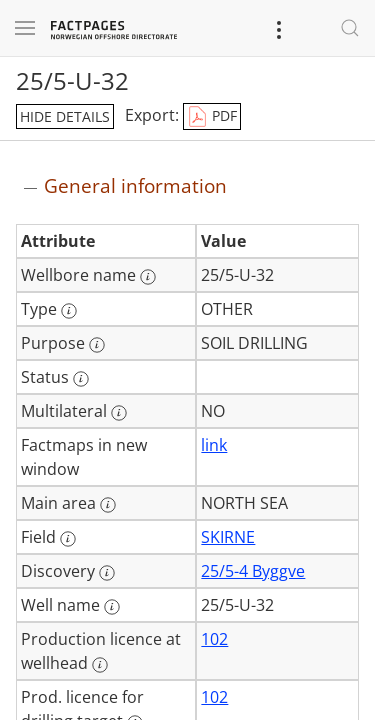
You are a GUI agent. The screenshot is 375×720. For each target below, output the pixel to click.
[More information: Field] (68, 539)
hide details (65, 116)
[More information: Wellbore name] (148, 277)
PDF (212, 117)
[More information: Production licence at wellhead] (100, 665)
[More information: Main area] (108, 505)
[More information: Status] (81, 379)
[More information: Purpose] (97, 345)
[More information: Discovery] (107, 573)
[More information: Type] (69, 311)
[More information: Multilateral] (119, 413)
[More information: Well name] (112, 607)
